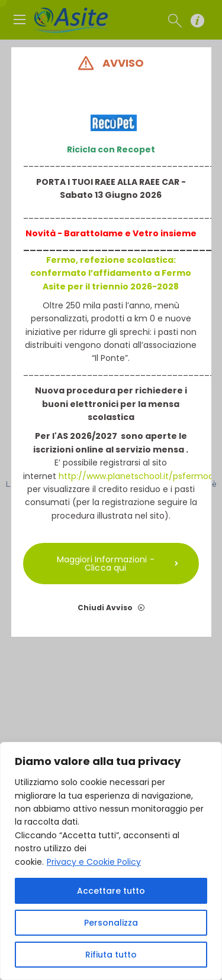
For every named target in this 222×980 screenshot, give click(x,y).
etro (149, 233)
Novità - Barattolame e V (82, 233)
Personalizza (111, 923)
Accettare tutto (111, 891)
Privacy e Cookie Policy (94, 862)
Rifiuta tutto (111, 955)
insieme (178, 233)
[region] (111, 861)
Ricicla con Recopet (111, 149)
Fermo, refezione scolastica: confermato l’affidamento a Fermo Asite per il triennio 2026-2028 (111, 273)
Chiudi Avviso (111, 608)
